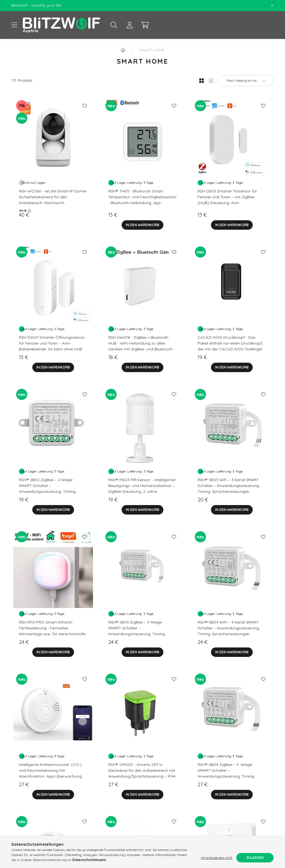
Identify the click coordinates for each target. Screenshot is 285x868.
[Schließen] (272, 6)
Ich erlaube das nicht (217, 858)
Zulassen (255, 858)
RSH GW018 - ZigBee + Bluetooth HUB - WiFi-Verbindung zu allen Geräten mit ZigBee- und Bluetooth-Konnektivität (141, 346)
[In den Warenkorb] (142, 225)
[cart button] (145, 25)
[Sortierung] (246, 81)
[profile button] (129, 25)
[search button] (114, 25)
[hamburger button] (14, 25)
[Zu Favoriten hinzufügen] (85, 106)
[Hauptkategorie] (123, 50)
